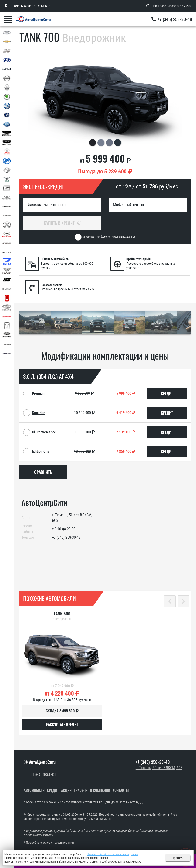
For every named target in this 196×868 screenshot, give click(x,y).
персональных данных (123, 237)
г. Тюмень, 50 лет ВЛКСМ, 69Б (159, 768)
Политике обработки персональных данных (113, 854)
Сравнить (43, 472)
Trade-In (81, 790)
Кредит (53, 790)
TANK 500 (62, 613)
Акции (66, 790)
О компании (100, 790)
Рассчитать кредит (62, 724)
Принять (178, 858)
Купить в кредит (62, 223)
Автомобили (34, 790)
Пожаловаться (44, 775)
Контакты (121, 790)
